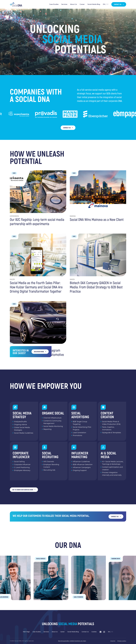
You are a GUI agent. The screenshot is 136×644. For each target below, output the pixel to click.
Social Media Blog (94, 4)
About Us (73, 4)
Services (64, 4)
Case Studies (54, 4)
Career (82, 4)
